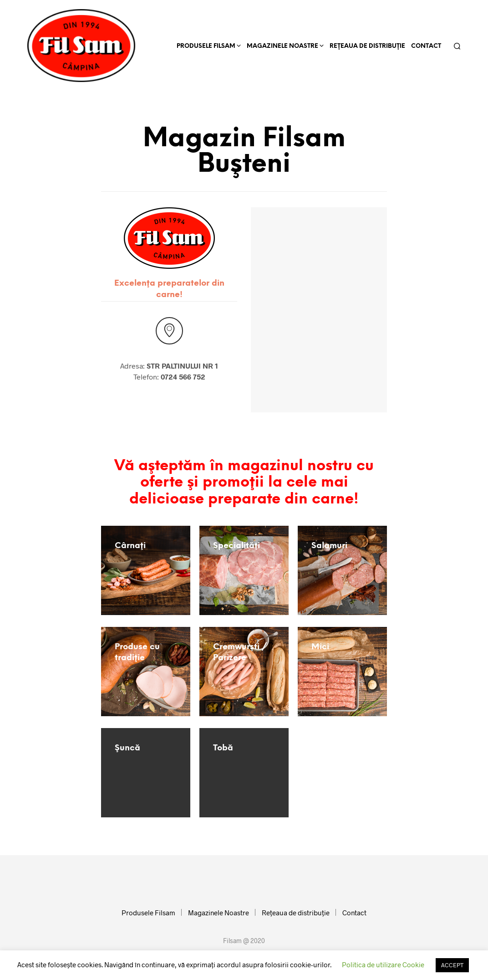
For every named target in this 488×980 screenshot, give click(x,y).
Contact (426, 46)
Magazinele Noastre (282, 46)
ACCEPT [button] (452, 965)
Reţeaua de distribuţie (367, 46)
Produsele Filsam (206, 46)
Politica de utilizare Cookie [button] (383, 965)
